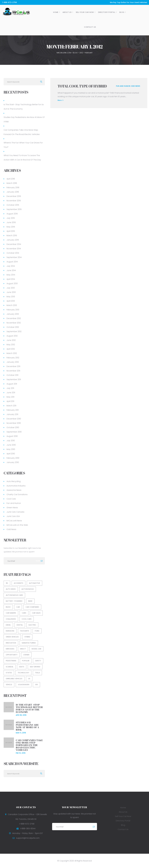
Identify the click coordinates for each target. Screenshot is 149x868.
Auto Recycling (14, 481)
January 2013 (13, 314)
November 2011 (13, 371)
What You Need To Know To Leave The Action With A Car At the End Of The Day (22, 158)
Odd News (135, 86)
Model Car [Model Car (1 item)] (36, 649)
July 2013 (11, 288)
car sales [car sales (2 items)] (36, 613)
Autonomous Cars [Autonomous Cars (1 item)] (14, 595)
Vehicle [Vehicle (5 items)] (9, 685)
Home (48, 12)
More (60, 100)
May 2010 (11, 449)
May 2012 (11, 345)
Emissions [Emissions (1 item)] (10, 631)
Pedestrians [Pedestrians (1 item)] (11, 661)
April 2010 (11, 454)
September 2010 (14, 432)
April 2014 (11, 279)
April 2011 (10, 401)
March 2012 (12, 353)
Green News (12, 508)
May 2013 (11, 297)
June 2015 (11, 222)
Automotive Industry (16, 486)
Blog (115, 12)
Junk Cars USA (13, 516)
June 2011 (11, 393)
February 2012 (13, 358)
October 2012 (13, 327)
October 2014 (13, 253)
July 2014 (11, 266)
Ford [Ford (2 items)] (37, 631)
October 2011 (12, 375)
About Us (60, 12)
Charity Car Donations (17, 494)
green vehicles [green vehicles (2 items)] (12, 637)
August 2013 (12, 283)
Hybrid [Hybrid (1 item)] (27, 637)
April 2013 (11, 301)
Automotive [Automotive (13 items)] (34, 583)
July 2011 (10, 388)
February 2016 (13, 188)
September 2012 (14, 331)
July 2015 (11, 218)
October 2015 (13, 205)
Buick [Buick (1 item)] (8, 607)
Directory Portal (99, 12)
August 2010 (12, 436)
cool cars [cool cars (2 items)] (27, 619)
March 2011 (11, 406)
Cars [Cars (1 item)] (24, 613)
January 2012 (13, 362)
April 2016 (11, 179)
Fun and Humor (123, 86)
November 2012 (14, 323)
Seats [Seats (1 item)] (22, 667)
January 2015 (13, 240)
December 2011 (13, 366)
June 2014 (11, 270)
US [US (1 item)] (29, 679)
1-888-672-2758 (9, 2)
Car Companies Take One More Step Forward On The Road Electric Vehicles (22, 132)
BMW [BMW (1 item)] (30, 601)
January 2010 (13, 462)
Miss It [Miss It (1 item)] (23, 649)
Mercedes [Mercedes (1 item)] (10, 649)
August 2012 (12, 336)
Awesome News (14, 490)
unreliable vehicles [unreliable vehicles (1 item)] (14, 679)
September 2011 (14, 379)
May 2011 (10, 397)
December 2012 (14, 318)
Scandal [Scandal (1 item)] (10, 667)
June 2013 (11, 292)
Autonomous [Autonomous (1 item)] (28, 589)
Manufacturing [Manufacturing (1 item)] (29, 643)
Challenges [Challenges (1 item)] (11, 619)
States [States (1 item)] (9, 673)
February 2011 (13, 410)
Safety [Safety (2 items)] (38, 661)
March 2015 (12, 236)
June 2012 (11, 340)
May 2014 (11, 275)
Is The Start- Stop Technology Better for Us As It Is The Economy (24, 107)
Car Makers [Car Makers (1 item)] (11, 613)
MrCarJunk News (14, 521)
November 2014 (14, 249)
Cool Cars (11, 499)
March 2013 (12, 305)
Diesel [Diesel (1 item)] (8, 625)
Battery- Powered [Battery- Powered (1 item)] (14, 601)
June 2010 (11, 445)
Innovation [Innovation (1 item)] (11, 643)
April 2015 (11, 231)
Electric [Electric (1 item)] (32, 625)
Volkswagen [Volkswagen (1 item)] (24, 685)
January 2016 (13, 192)
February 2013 (13, 310)
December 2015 (14, 196)
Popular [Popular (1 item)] (26, 661)
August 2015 (12, 214)
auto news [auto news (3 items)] (11, 589)
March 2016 (12, 183)
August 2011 (12, 384)
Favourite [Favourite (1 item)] (25, 631)
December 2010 (14, 419)
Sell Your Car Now (78, 12)
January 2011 (12, 414)
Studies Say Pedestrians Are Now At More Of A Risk (24, 119)
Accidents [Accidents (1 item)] (18, 583)
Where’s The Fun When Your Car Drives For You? (23, 145)
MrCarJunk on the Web (17, 525)
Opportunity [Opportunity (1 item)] (12, 655)
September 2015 (14, 209)
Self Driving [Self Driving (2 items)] (35, 667)
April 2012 (11, 349)
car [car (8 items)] (18, 607)
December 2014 (14, 244)
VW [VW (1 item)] (36, 685)
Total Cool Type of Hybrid (82, 86)
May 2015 (11, 227)
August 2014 (12, 262)
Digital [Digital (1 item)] (20, 625)
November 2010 (14, 423)
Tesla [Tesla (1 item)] (37, 673)
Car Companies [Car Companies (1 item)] (32, 607)
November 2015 (14, 201)
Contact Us (83, 27)
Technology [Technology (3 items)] (23, 673)
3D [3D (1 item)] (7, 583)
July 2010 (11, 441)
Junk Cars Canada (15, 512)
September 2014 (14, 257)
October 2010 (13, 427)
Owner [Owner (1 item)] (26, 655)
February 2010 (13, 458)
